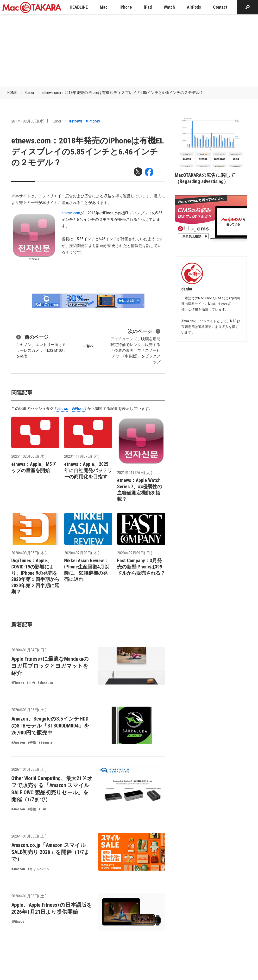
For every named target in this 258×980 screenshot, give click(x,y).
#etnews (76, 121)
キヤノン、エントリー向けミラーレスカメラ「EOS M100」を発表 (41, 346)
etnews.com (71, 213)
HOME (12, 93)
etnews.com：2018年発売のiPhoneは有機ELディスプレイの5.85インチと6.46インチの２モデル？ (123, 93)
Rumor (29, 93)
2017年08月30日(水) (28, 121)
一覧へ (88, 346)
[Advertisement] (129, 50)
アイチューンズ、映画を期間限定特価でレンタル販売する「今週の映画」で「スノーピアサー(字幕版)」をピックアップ (135, 346)
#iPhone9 (93, 121)
